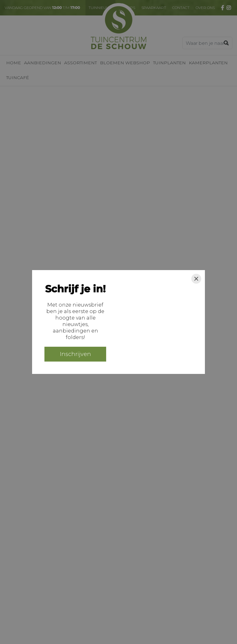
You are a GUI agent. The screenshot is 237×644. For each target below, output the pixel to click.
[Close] (196, 279)
